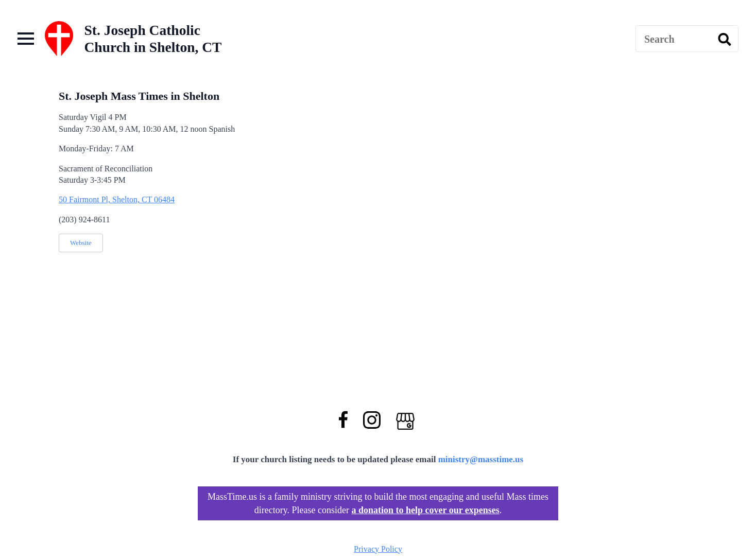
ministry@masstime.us (481, 459)
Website (81, 243)
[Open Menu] (26, 39)
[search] (725, 39)
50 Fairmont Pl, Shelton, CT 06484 (117, 199)
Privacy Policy (378, 549)
